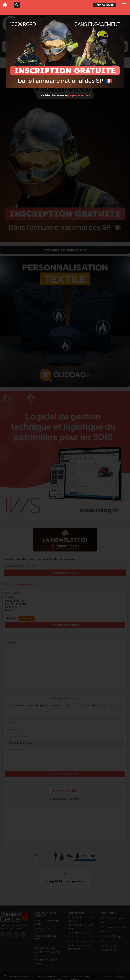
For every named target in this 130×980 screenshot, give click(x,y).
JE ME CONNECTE (104, 5)
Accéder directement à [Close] (65, 95)
